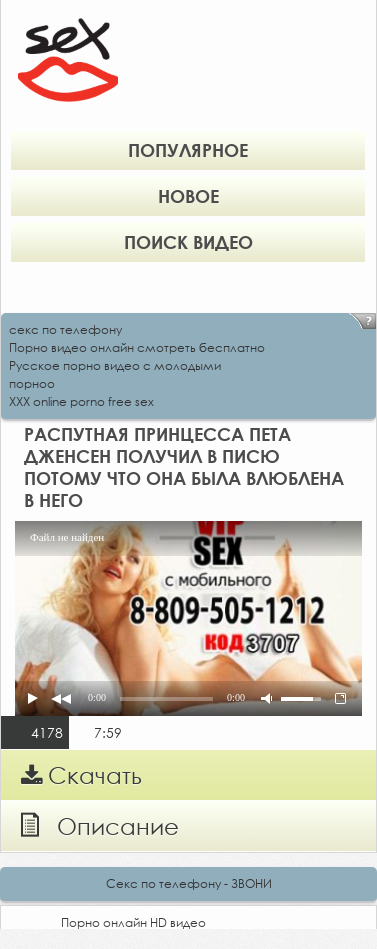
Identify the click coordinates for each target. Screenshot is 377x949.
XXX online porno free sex (81, 401)
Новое (188, 196)
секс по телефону (65, 329)
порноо (32, 383)
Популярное (188, 150)
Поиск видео (188, 242)
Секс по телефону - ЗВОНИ (189, 883)
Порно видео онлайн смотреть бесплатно (137, 347)
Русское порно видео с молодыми (115, 365)
